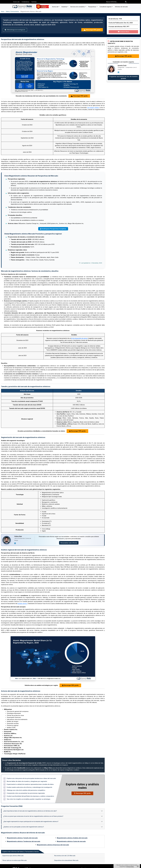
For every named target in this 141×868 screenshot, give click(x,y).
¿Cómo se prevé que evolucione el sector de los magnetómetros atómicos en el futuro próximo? (33, 816)
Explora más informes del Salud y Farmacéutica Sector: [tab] (21, 852)
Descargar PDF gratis (92, 30)
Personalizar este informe (69, 543)
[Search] (126, 2)
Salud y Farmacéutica (12, 11)
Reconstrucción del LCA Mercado (65, 856)
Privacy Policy (130, 867)
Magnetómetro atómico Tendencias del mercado (24, 841)
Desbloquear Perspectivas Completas (53, 229)
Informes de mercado (121, 7)
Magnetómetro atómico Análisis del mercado (72, 838)
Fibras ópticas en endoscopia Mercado (15, 860)
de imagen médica (93, 108)
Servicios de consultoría (78, 7)
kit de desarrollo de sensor (79, 338)
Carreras (34, 2)
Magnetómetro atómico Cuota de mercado (71, 841)
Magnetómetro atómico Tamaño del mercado (22, 838)
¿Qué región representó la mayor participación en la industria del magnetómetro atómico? (31, 821)
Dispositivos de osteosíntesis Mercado (66, 860)
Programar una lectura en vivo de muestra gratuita (123, 77)
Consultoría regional (106, 7)
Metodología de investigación (15, 30)
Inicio (3, 11)
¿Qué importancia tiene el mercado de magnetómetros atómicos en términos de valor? (30, 811)
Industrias (64, 7)
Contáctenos (25, 2)
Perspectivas (92, 7)
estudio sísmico (22, 604)
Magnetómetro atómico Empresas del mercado (53, 845)
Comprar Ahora (123, 32)
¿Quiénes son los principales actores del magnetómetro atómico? (24, 827)
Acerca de (16, 2)
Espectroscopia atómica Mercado (13, 856)
